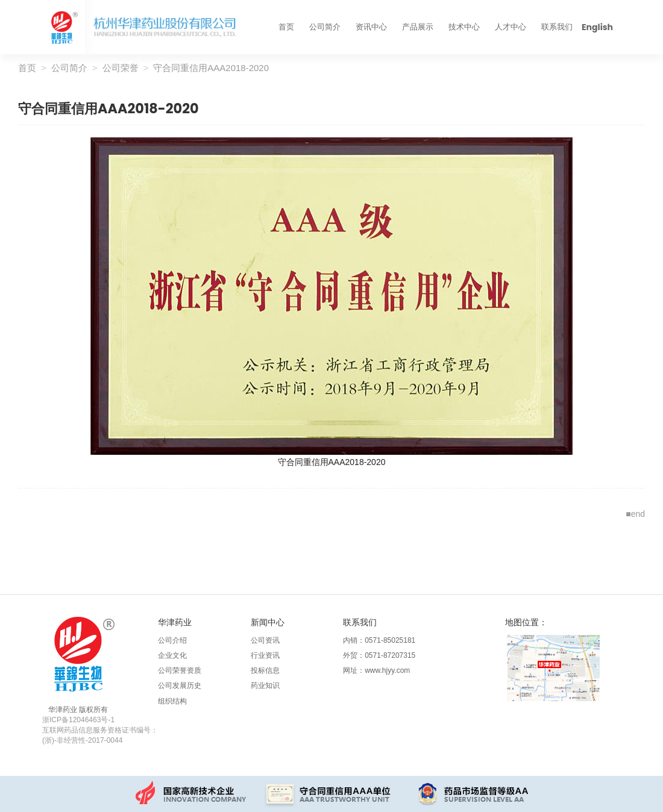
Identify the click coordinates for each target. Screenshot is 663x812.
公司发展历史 (180, 686)
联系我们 (557, 27)
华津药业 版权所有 (78, 710)
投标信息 (265, 670)
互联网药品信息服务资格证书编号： (100, 730)
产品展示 (418, 27)
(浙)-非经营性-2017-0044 (82, 740)
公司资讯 (265, 640)
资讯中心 (371, 27)
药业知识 (265, 686)
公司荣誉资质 (180, 670)
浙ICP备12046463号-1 (78, 720)
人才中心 (511, 27)
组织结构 (172, 701)
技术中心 (464, 27)
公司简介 (325, 27)
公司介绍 (172, 640)
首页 (286, 27)
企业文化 (172, 655)
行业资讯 (265, 655)
